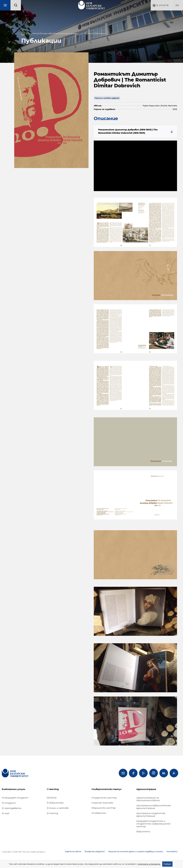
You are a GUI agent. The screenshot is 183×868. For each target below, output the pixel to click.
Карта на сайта (73, 851)
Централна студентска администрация (151, 815)
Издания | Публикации (95, 33)
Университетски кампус (107, 789)
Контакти (172, 851)
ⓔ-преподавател (12, 808)
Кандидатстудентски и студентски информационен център (153, 824)
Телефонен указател (95, 851)
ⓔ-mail (6, 813)
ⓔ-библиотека (55, 803)
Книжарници (99, 813)
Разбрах (167, 864)
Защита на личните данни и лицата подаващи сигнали (136, 851)
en (177, 5)
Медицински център (104, 808)
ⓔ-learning (53, 789)
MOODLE (52, 798)
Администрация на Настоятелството (148, 799)
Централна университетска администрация (153, 807)
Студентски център (104, 798)
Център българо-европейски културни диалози (55, 33)
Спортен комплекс (102, 803)
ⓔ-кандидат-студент (15, 798)
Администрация (146, 789)
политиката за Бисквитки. (149, 864)
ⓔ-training (52, 813)
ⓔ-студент (9, 803)
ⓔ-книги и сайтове (58, 808)
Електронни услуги (14, 789)
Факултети (143, 832)
